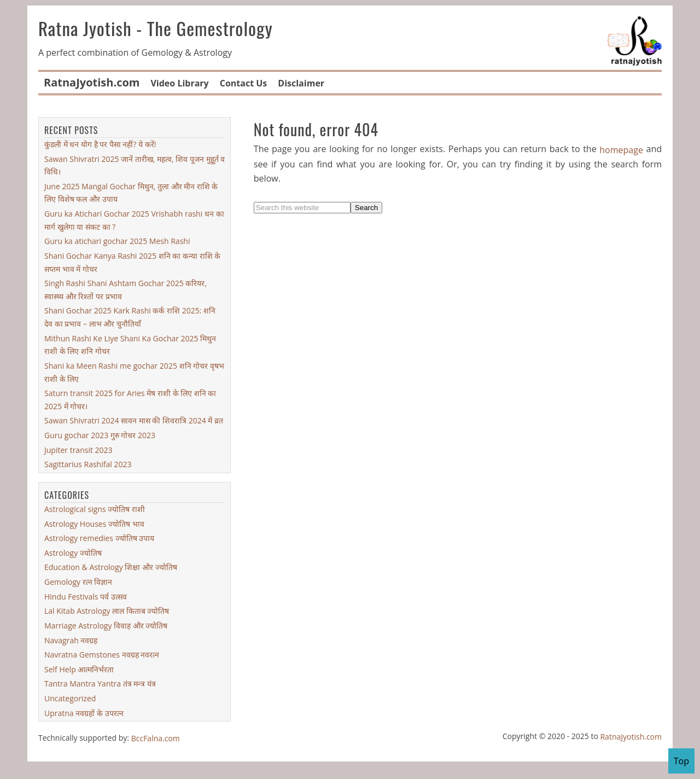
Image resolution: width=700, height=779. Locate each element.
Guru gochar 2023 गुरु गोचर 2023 (100, 435)
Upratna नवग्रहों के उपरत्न (84, 713)
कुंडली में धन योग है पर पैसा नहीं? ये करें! (100, 144)
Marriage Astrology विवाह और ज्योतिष (106, 626)
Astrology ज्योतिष (73, 553)
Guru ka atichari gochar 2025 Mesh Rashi (117, 241)
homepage (621, 150)
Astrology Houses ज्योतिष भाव (94, 523)
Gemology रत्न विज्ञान (78, 582)
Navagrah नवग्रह (71, 640)
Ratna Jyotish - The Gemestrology (156, 28)
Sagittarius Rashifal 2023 (88, 464)
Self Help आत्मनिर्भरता (79, 669)
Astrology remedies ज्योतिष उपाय (99, 538)
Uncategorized (70, 698)
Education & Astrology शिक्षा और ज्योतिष (111, 567)
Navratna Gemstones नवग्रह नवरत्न (102, 655)
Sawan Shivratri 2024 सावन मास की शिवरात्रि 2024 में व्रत (134, 420)
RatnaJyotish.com (631, 737)
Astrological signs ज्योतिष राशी (95, 509)
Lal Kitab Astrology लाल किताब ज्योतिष (107, 611)
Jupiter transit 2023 (78, 450)
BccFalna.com (156, 738)
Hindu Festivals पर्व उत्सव (86, 597)
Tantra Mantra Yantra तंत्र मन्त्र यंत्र (100, 684)
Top (681, 761)
